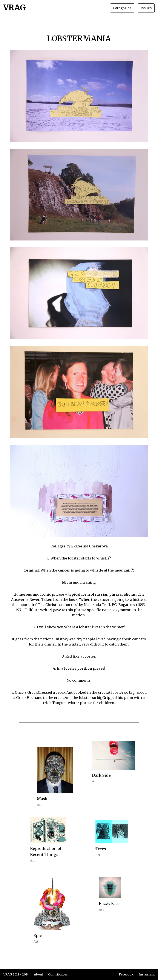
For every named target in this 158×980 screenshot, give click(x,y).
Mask (42, 799)
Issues (146, 8)
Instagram (147, 974)
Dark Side (101, 775)
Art (39, 805)
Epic (38, 936)
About (38, 974)
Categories (122, 8)
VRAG (15, 8)
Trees (101, 849)
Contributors (58, 974)
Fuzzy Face (109, 904)
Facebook (126, 974)
